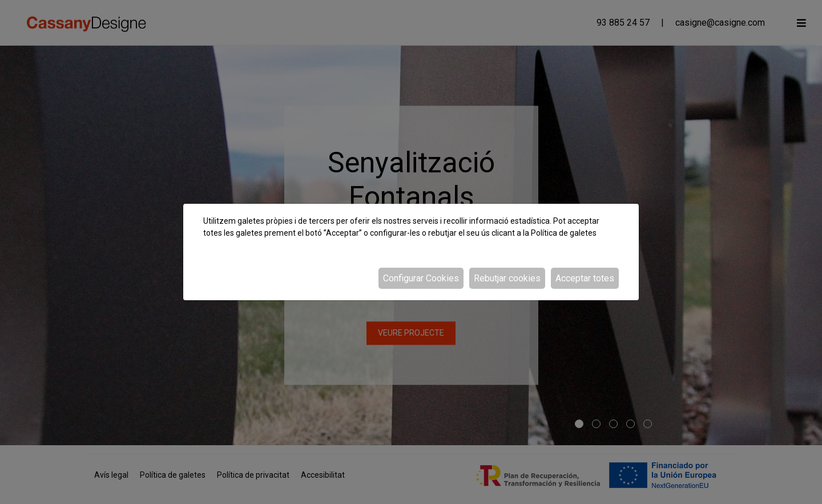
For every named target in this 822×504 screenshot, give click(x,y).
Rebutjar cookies (507, 278)
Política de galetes (564, 233)
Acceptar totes (585, 278)
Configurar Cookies (421, 278)
